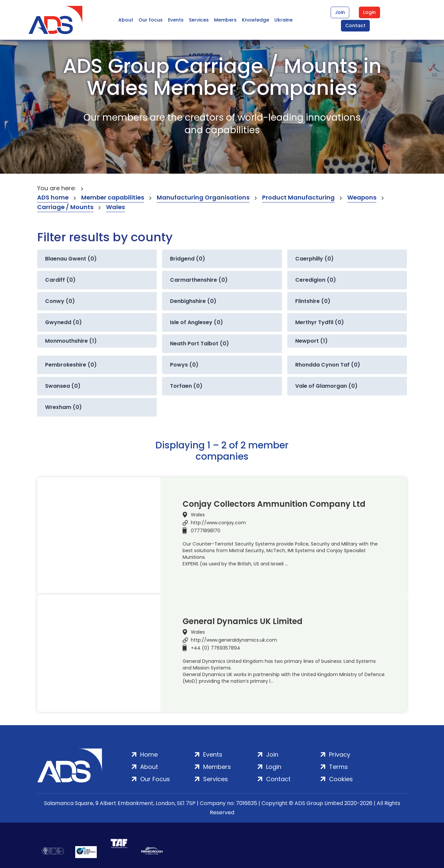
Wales (115, 207)
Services (199, 20)
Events (176, 20)
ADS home (53, 197)
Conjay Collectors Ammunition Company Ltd (274, 504)
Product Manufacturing (298, 197)
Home (149, 754)
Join (340, 12)
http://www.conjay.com (218, 523)
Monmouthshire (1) (71, 341)
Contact (355, 26)
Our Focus (155, 779)
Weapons (362, 197)
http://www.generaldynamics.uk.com (234, 640)
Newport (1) (311, 341)
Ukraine (283, 20)
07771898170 (206, 531)
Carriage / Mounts (65, 207)
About (126, 20)
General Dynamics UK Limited (243, 621)
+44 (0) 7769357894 (216, 648)
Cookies (341, 779)
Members (225, 20)
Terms (338, 767)
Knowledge (255, 20)
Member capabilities (113, 197)
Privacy (340, 754)
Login (369, 12)
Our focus (151, 20)
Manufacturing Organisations (203, 197)
